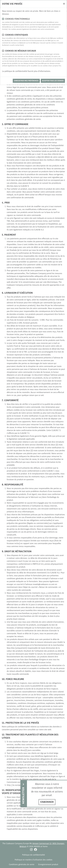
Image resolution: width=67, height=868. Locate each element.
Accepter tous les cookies (53, 81)
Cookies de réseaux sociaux (21, 51)
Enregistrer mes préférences (26, 81)
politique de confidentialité (16, 71)
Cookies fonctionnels (17, 19)
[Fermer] (64, 4)
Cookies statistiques (17, 35)
